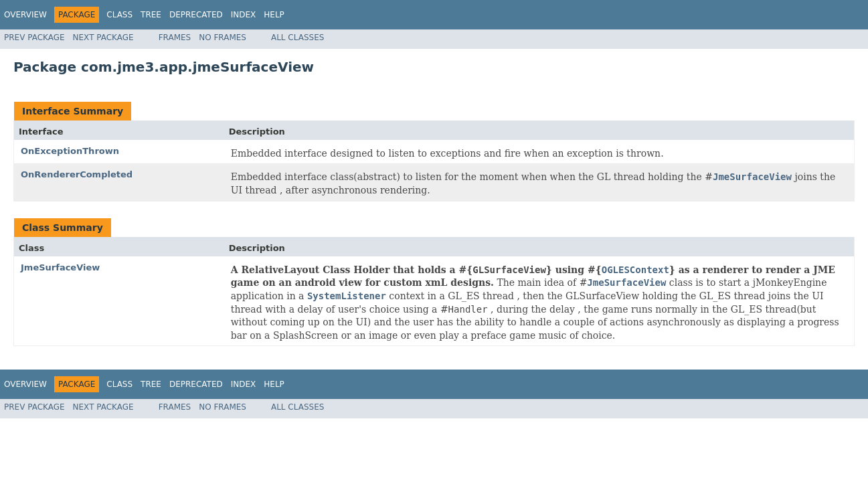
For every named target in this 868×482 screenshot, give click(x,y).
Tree (151, 15)
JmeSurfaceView (60, 267)
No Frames (223, 37)
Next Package (103, 37)
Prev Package (34, 37)
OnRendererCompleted (77, 174)
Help (274, 15)
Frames (175, 37)
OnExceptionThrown (70, 151)
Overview (25, 15)
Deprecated (196, 15)
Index (244, 15)
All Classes (297, 37)
